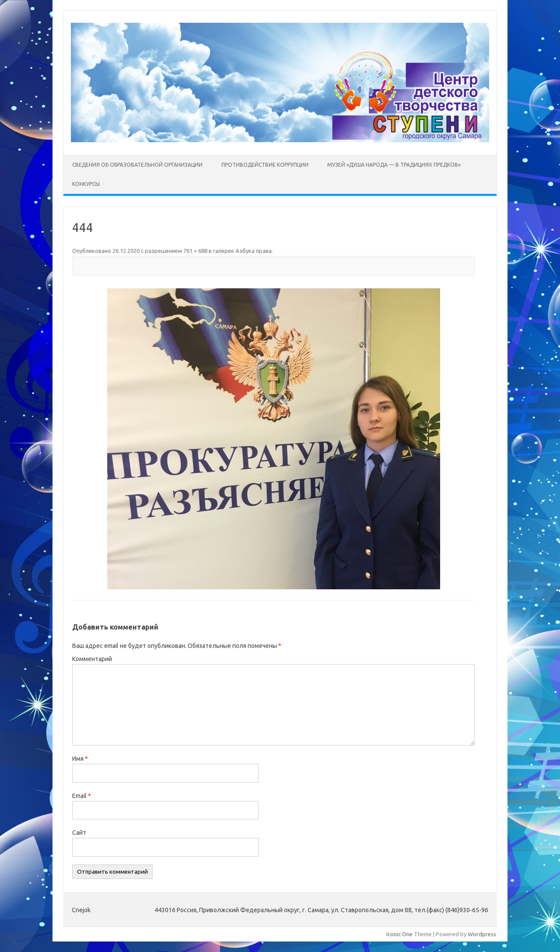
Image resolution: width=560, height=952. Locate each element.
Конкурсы (86, 184)
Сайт (79, 833)
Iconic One (399, 934)
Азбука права (254, 251)
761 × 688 (195, 251)
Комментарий (92, 659)
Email (82, 796)
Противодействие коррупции (265, 165)
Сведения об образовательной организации (137, 165)
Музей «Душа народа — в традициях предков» (394, 165)
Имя (80, 759)
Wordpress (482, 934)
